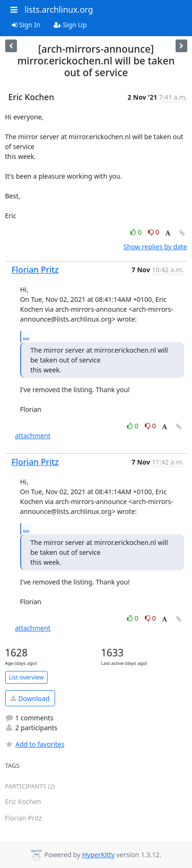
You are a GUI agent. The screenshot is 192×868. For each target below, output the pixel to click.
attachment (33, 436)
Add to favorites (35, 744)
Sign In (26, 25)
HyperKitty (98, 855)
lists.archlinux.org (59, 9)
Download (30, 698)
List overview (26, 677)
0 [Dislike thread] (154, 232)
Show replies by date (155, 247)
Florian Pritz (35, 269)
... (26, 336)
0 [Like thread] (137, 232)
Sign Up (70, 25)
